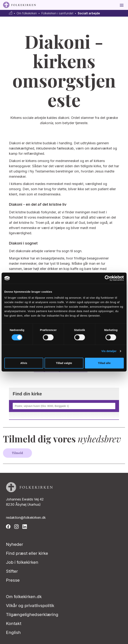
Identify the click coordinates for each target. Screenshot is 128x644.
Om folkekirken (27, 13)
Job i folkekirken (22, 562)
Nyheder (15, 544)
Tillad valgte (64, 363)
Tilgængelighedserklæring (32, 615)
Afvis (24, 363)
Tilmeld (17, 453)
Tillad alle (104, 363)
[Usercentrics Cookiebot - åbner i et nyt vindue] (107, 278)
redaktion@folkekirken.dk (26, 518)
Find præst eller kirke (27, 553)
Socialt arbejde (89, 13)
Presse (13, 580)
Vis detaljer (109, 351)
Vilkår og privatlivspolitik (30, 606)
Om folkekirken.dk (24, 597)
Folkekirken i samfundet (57, 13)
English (13, 632)
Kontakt (14, 623)
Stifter (12, 571)
